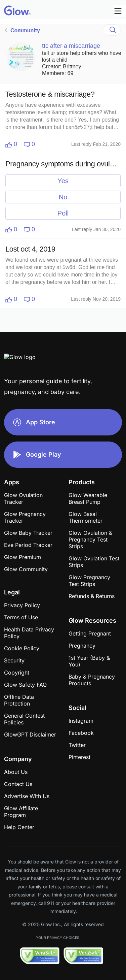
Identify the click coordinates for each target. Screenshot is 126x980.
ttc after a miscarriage (71, 46)
